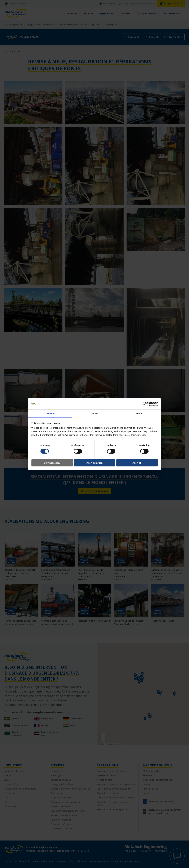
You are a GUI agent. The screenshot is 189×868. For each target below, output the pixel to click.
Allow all (137, 463)
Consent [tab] (50, 413)
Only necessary (52, 463)
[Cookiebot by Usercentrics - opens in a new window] (145, 404)
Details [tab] (94, 413)
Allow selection (94, 463)
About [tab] (139, 413)
